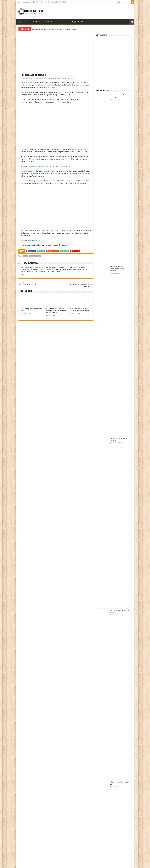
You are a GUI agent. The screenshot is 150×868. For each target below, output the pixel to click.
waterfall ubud (35, 256)
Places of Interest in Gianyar (58, 79)
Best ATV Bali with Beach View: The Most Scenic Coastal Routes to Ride (54, 29)
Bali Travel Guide (27, 79)
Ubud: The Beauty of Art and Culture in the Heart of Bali (80, 310)
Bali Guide (27, 22)
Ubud (26, 256)
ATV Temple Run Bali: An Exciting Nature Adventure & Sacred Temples (56, 311)
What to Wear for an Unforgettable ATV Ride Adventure (118, 269)
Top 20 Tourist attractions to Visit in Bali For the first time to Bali (49, 166)
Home (20, 22)
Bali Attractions (50, 22)
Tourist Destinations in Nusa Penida (77, 285)
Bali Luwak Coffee (34, 240)
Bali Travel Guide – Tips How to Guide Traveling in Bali (49, 2)
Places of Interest (63, 22)
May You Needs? (78, 22)
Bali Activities (38, 22)
